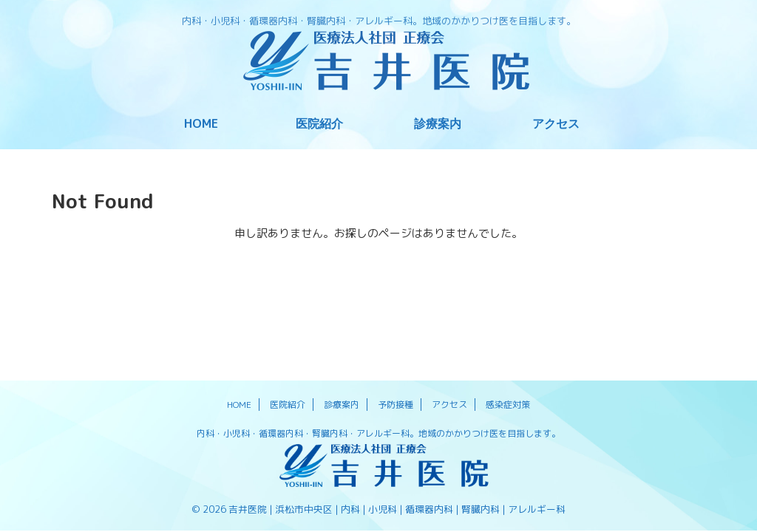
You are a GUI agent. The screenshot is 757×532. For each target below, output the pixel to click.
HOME (201, 123)
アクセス (556, 123)
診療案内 (438, 123)
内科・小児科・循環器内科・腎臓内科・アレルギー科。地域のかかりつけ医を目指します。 (378, 433)
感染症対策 (508, 405)
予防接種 (396, 405)
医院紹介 (319, 123)
